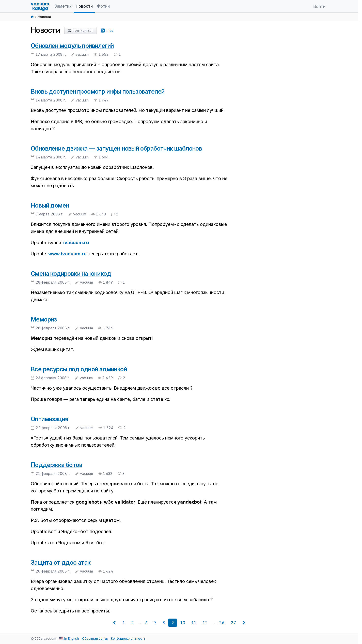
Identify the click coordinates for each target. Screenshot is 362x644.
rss (107, 30)
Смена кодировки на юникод (71, 274)
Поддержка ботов (57, 465)
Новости (84, 6)
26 (222, 623)
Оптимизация (49, 419)
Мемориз (44, 319)
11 (194, 623)
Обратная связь (95, 638)
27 (233, 623)
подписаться (80, 30)
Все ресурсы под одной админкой (79, 369)
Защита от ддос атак (61, 562)
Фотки (103, 6)
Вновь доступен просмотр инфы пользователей (98, 91)
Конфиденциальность (128, 638)
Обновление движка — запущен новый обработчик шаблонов (116, 148)
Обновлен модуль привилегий (72, 46)
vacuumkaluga (40, 6)
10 (183, 623)
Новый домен (50, 205)
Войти (319, 6)
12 (205, 623)
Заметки (63, 6)
